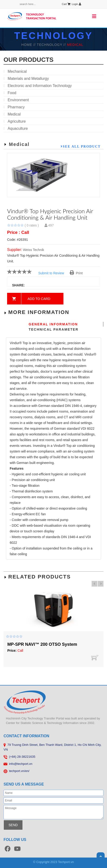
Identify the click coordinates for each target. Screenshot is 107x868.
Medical (14, 114)
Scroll (101, 856)
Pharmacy (16, 107)
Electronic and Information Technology (40, 86)
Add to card (39, 299)
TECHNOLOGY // (52, 45)
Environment (18, 100)
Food (12, 93)
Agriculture (17, 121)
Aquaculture (18, 128)
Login (76, 4)
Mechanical (17, 71)
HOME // (29, 45)
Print (76, 273)
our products (29, 60)
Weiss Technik (33, 250)
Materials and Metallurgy (28, 79)
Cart (66, 4)
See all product (82, 146)
